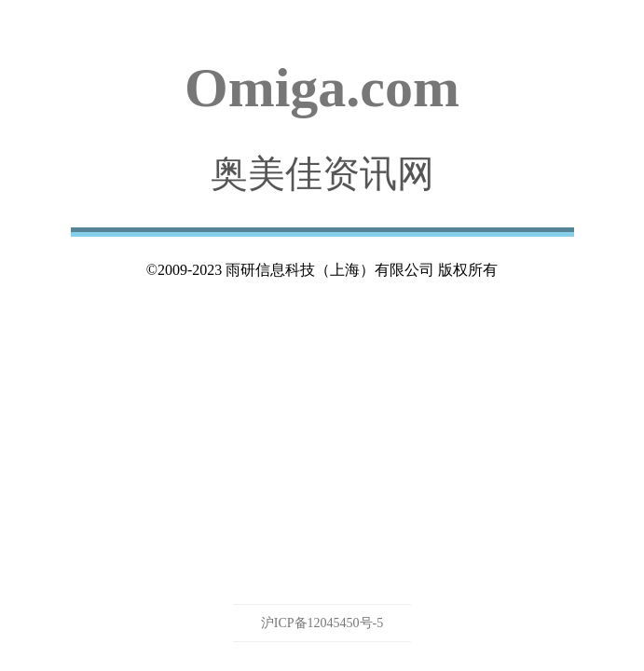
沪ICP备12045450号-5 (322, 623)
